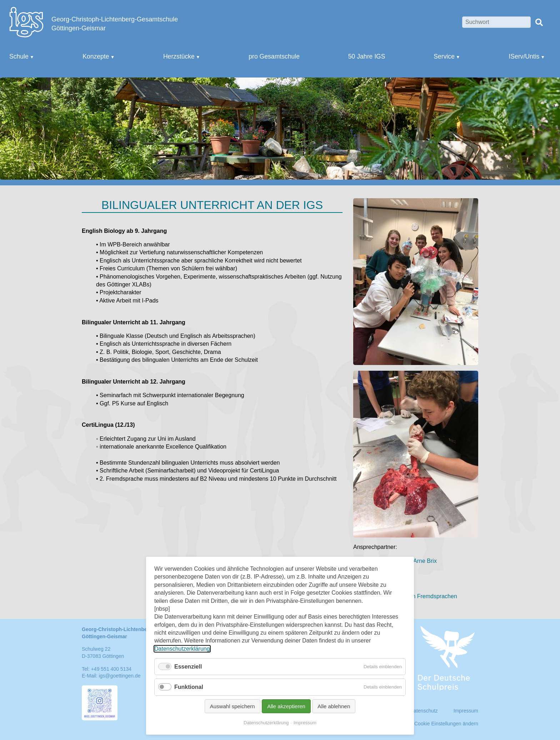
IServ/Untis (524, 56)
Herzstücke (179, 56)
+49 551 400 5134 (111, 669)
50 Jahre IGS (367, 56)
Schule (19, 56)
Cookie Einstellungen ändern (446, 724)
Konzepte (96, 56)
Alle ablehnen (334, 706)
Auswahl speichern (232, 706)
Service (444, 56)
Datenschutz (424, 711)
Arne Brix (425, 561)
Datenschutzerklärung (182, 649)
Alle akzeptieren (286, 706)
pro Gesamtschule (274, 56)
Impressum (305, 723)
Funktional (189, 687)
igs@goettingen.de (119, 676)
